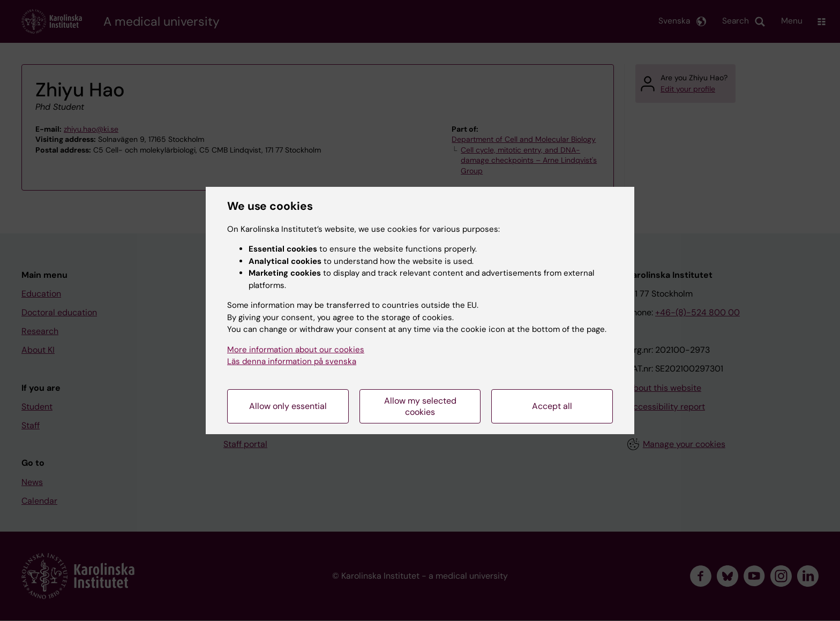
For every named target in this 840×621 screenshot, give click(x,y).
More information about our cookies (296, 350)
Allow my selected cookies (420, 406)
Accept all (552, 406)
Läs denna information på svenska (292, 361)
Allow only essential (288, 406)
